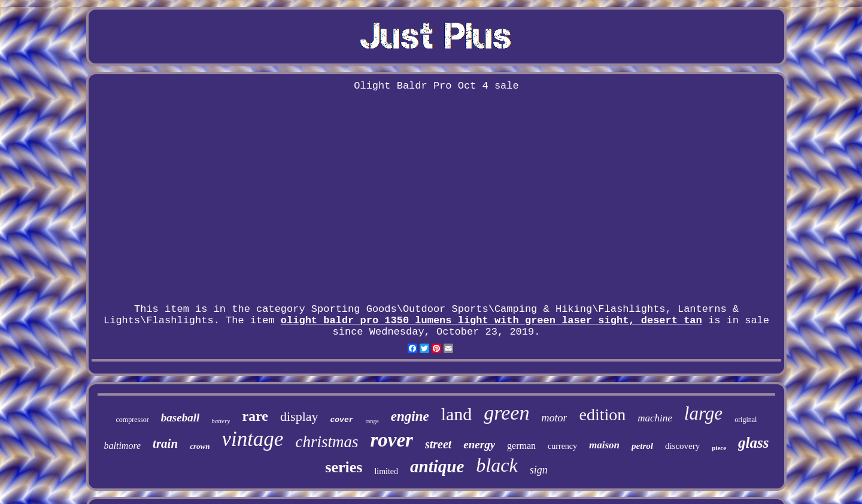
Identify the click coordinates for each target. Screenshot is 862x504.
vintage (252, 439)
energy (479, 444)
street (438, 444)
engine (410, 416)
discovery (682, 446)
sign (539, 470)
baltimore (122, 446)
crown (200, 446)
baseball (180, 418)
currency (562, 446)
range (372, 421)
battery (221, 421)
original (746, 420)
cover (342, 420)
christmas (327, 442)
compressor (133, 420)
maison (604, 445)
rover (391, 440)
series (344, 467)
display (299, 416)
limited (386, 471)
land (457, 414)
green (506, 413)
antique (437, 466)
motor (554, 418)
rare (255, 416)
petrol (642, 446)
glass (753, 443)
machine (655, 418)
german (521, 446)
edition (602, 415)
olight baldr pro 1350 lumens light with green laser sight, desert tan (491, 321)
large (703, 413)
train (165, 444)
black (497, 465)
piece (719, 448)
